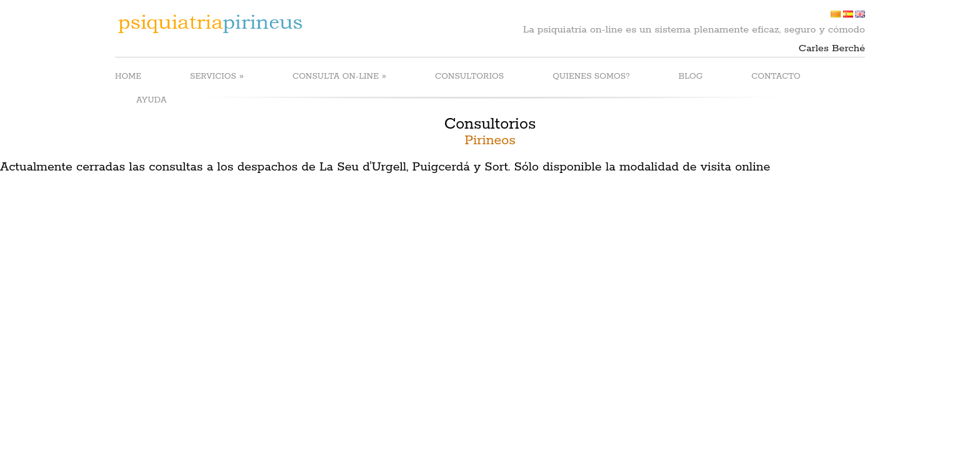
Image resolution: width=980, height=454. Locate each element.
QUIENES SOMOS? (591, 76)
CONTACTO (776, 76)
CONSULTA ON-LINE (339, 76)
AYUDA (152, 100)
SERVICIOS (217, 76)
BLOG (691, 76)
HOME (128, 76)
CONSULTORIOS (469, 76)
